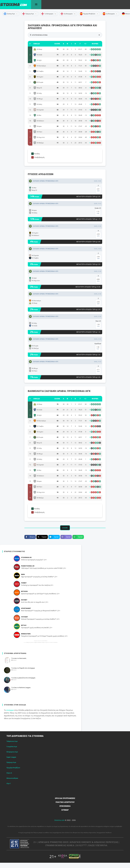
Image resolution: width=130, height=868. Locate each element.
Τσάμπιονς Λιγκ (12, 741)
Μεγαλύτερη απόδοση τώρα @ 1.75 (88, 219)
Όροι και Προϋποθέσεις (65, 798)
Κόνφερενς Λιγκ (12, 752)
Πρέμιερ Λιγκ (11, 762)
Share (30, 537)
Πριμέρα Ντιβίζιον (13, 768)
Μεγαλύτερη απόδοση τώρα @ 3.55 (88, 264)
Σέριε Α (9, 773)
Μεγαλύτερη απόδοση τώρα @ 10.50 (88, 287)
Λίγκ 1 (9, 783)
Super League (11, 757)
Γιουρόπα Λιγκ (12, 747)
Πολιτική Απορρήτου (65, 802)
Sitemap (65, 810)
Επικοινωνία (65, 806)
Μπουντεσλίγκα (12, 778)
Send (53, 537)
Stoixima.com (59, 820)
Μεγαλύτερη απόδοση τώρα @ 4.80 (88, 242)
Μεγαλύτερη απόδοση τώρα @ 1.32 (88, 332)
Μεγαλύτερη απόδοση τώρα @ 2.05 (88, 197)
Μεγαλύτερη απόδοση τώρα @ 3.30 (88, 377)
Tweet (42, 537)
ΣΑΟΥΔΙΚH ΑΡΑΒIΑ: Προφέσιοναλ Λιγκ (46, 181)
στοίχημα (10, 710)
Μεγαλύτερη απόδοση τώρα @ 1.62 (88, 355)
